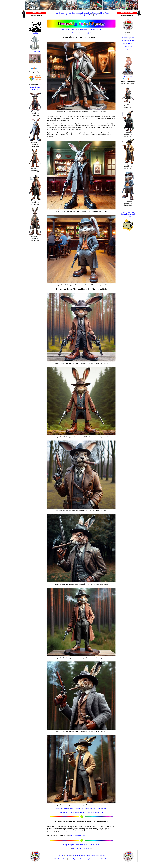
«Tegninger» (95, 855)
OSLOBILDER (35, 51)
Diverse (61, 13)
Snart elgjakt (87, 33)
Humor (62, 15)
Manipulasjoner (128, 43)
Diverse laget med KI (72, 15)
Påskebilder (98, 15)
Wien (104, 15)
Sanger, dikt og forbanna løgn (82, 13)
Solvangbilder (128, 46)
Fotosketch (95, 13)
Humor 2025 (84, 29)
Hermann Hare (77, 33)
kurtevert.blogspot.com (77, 835)
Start (56, 13)
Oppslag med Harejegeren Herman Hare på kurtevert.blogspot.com (81, 812)
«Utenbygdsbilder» (128, 49)
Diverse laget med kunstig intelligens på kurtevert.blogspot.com (128, 214)
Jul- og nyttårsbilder (86, 15)
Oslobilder (128, 35)
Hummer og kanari (128, 38)
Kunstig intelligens (68, 29)
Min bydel (68, 13)
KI (101, 13)
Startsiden (35, 33)
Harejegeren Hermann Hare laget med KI (35, 88)
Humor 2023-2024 (95, 29)
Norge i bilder (128, 76)
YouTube (106, 13)
